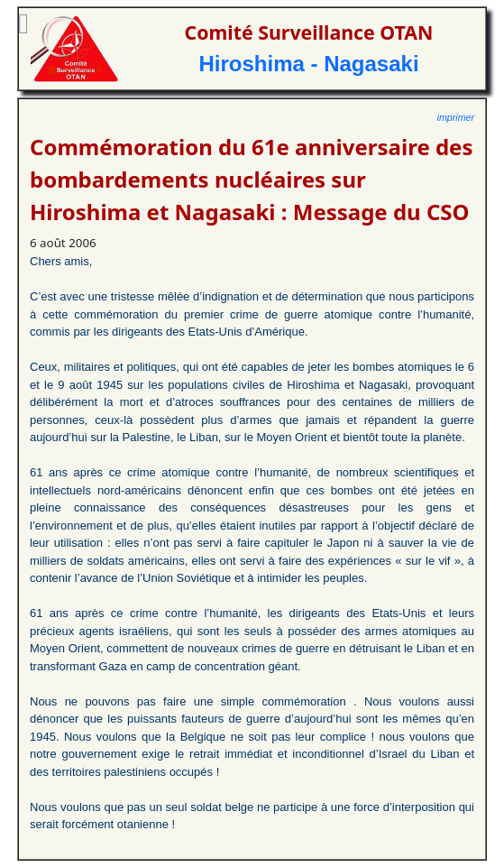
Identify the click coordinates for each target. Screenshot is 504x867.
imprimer (456, 117)
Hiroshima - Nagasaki (308, 64)
